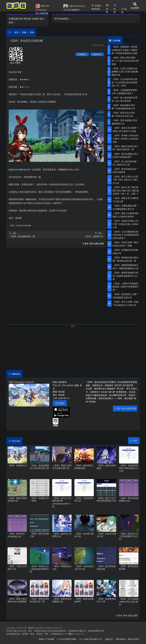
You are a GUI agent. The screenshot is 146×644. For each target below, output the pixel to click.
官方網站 (60, 403)
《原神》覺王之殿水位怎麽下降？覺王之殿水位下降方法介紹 (125, 180)
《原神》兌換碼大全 (81, 235)
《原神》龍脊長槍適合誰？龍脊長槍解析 (125, 171)
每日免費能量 (42, 13)
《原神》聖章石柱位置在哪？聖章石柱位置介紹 (123, 114)
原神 (32, 32)
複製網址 (82, 54)
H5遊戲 (124, 8)
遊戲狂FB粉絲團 (46, 639)
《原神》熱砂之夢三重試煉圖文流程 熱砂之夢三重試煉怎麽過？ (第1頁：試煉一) (126, 190)
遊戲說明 (109, 639)
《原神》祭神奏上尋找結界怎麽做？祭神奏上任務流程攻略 (125, 139)
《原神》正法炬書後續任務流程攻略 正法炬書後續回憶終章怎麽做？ (126, 235)
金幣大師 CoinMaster (42, 8)
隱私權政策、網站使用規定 (128, 639)
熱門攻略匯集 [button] (63, 19)
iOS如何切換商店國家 (67, 639)
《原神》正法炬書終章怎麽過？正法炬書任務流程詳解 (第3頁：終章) (124, 82)
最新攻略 (16, 441)
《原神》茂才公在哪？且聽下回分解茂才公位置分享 (125, 303)
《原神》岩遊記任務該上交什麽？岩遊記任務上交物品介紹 (125, 224)
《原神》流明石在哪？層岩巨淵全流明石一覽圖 (125, 244)
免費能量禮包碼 (96, 7)
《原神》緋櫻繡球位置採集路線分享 (125, 252)
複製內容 (97, 54)
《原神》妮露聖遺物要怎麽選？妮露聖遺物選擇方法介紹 (125, 276)
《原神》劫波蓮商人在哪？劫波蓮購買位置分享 (125, 296)
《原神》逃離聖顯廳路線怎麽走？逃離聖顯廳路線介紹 (125, 267)
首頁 (16, 32)
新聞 (107, 8)
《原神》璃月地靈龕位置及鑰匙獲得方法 (124, 122)
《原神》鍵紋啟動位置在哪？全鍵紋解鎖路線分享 (123, 107)
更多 (134, 441)
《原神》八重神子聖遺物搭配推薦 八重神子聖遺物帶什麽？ (126, 287)
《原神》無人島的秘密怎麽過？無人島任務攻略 (124, 99)
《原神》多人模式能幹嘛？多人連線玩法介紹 (125, 163)
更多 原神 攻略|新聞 (93, 243)
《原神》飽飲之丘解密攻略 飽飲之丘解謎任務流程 (125, 215)
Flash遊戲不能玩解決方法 (91, 639)
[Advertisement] (73, 348)
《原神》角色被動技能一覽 (32, 235)
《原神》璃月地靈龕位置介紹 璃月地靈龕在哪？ (125, 155)
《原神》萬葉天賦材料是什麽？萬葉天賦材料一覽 (125, 148)
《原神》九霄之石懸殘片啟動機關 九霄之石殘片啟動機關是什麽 (125, 72)
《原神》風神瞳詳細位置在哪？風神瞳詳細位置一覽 (125, 259)
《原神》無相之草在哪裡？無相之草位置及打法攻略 (125, 129)
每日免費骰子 (74, 10)
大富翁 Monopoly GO (74, 8)
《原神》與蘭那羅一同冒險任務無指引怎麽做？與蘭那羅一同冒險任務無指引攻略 (124, 50)
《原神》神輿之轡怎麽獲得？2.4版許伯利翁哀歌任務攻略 (125, 61)
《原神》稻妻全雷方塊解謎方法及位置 (125, 200)
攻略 (115, 8)
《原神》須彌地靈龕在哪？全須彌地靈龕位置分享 (125, 207)
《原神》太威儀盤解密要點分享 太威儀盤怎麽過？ (124, 92)
